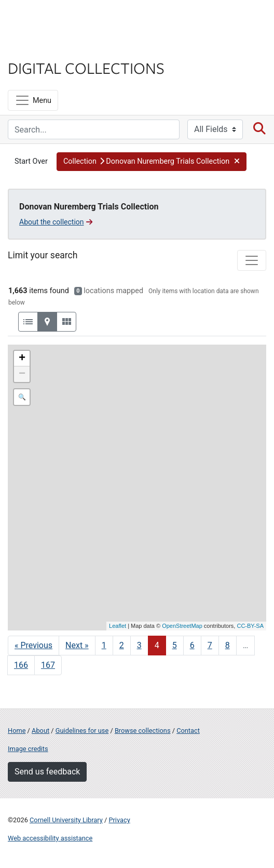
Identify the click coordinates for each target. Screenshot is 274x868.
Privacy (119, 820)
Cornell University (60, 20)
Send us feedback (47, 772)
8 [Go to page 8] (228, 645)
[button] (152, 162)
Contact (188, 731)
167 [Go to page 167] (48, 665)
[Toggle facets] (252, 260)
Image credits (28, 749)
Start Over (31, 161)
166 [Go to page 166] (21, 665)
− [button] (22, 374)
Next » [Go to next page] (77, 645)
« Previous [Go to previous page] (33, 645)
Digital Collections (86, 68)
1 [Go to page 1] (104, 645)
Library (39, 48)
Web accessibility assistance (50, 838)
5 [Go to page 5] (175, 645)
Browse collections (143, 731)
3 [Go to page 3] (139, 645)
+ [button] (22, 359)
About (40, 731)
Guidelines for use (82, 731)
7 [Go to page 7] (210, 645)
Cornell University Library (66, 820)
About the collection (56, 222)
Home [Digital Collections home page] (17, 731)
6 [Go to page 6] (192, 645)
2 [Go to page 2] (122, 645)
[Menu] (33, 100)
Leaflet (118, 626)
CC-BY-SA (250, 626)
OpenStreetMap (182, 626)
